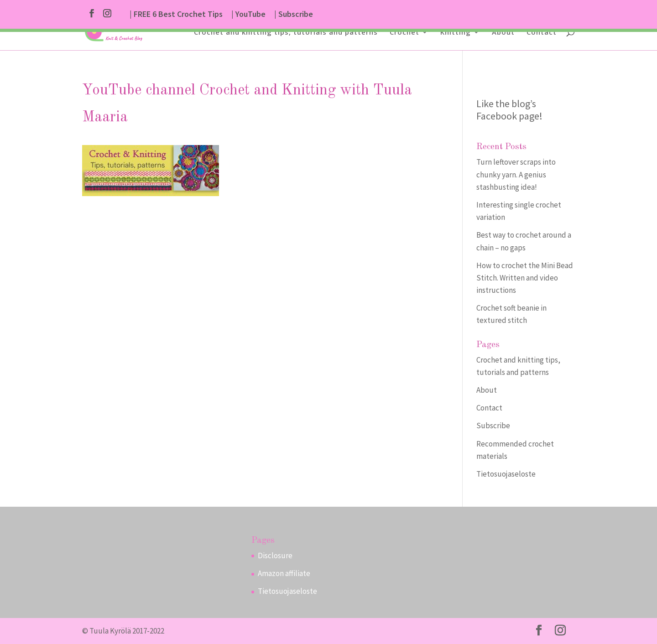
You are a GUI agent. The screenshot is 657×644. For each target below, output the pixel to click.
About (503, 33)
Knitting (456, 33)
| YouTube (248, 15)
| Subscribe (294, 15)
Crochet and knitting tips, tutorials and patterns (286, 33)
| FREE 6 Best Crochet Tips (176, 15)
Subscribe (493, 426)
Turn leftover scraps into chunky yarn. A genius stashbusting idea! (516, 174)
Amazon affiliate (284, 573)
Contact (542, 33)
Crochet (404, 33)
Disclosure (275, 556)
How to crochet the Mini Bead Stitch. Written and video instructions (525, 278)
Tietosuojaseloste (506, 474)
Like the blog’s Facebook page (508, 110)
